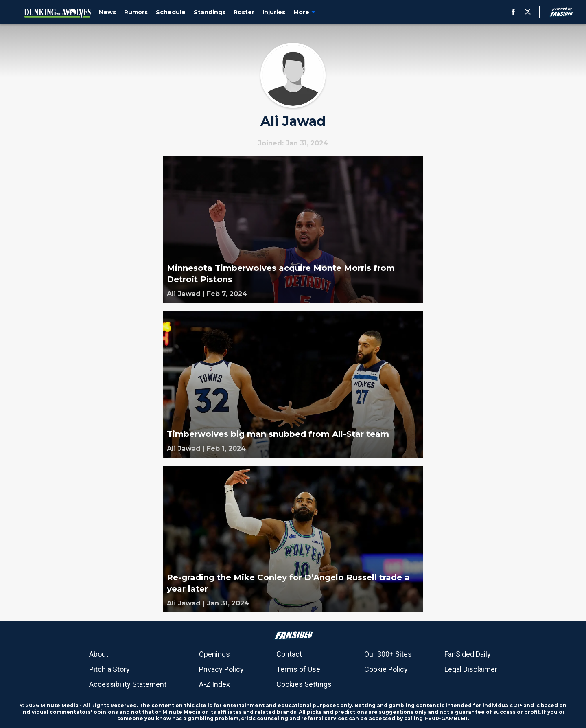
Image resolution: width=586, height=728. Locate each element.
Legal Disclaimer (471, 669)
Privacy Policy (221, 669)
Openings (214, 654)
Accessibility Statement (128, 684)
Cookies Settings (304, 684)
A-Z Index (214, 684)
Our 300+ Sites (388, 654)
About (99, 654)
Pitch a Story (109, 669)
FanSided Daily (468, 654)
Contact (289, 654)
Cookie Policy (386, 669)
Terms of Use (298, 669)
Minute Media (59, 705)
